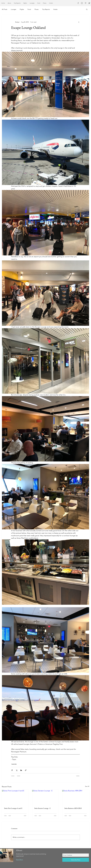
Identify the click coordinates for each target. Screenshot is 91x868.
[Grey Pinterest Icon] (86, 3)
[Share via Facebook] (12, 770)
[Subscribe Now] (76, 860)
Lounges (13, 9)
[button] (87, 9)
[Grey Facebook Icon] (78, 3)
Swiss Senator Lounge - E (42, 808)
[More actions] (79, 22)
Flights (22, 9)
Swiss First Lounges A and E (13, 808)
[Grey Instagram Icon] (82, 3)
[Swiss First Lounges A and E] (15, 797)
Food (29, 9)
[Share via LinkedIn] (21, 770)
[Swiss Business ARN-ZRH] (76, 797)
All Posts (5, 9)
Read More (19, 860)
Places (36, 9)
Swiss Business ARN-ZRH (73, 808)
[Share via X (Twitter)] (17, 770)
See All (87, 786)
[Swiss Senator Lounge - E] (46, 797)
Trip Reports (46, 9)
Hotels (55, 9)
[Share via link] (26, 770)
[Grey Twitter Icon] (89, 3)
